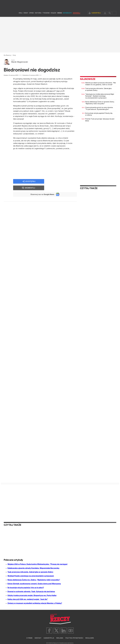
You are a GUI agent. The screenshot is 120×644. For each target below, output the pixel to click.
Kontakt (38, 638)
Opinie (31, 14)
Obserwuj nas (42, 188)
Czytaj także (89, 188)
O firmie (29, 638)
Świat (26, 14)
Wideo (60, 14)
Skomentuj (63, 182)
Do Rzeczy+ (67, 14)
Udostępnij (30, 182)
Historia (38, 14)
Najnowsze (88, 79)
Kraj (21, 14)
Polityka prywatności (74, 638)
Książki (53, 14)
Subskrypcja (49, 638)
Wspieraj (77, 14)
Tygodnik (46, 14)
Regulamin (90, 638)
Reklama (60, 638)
